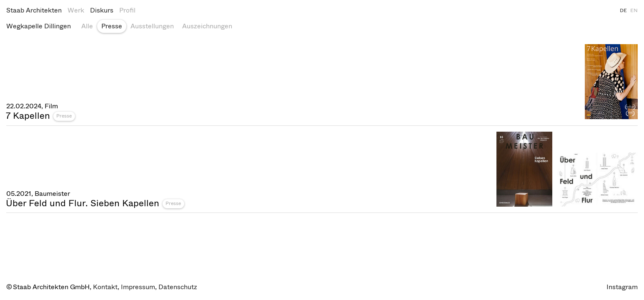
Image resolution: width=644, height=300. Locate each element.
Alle (87, 26)
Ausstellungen (152, 26)
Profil (127, 10)
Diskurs (102, 10)
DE (623, 10)
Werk (76, 10)
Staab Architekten (34, 10)
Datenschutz (178, 287)
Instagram (622, 287)
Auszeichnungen (207, 26)
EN (634, 10)
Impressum (138, 287)
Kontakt (105, 287)
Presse (112, 26)
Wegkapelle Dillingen (39, 26)
